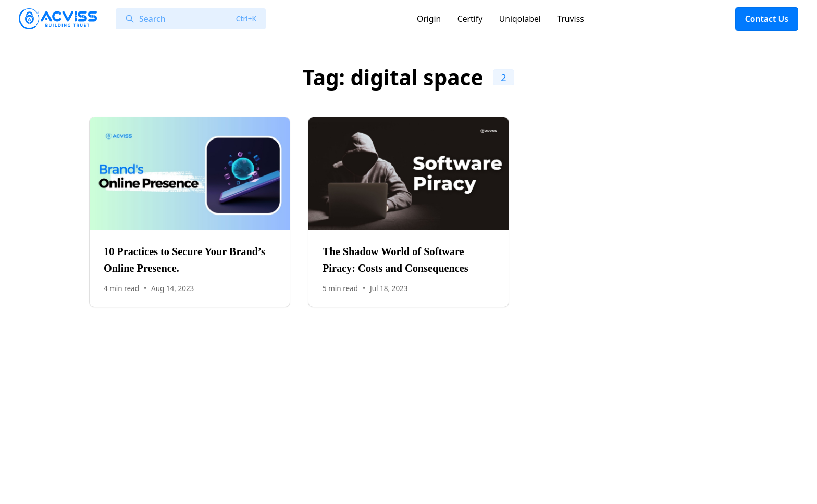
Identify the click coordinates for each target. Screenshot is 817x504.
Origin (429, 19)
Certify (470, 19)
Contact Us (767, 19)
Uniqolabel (520, 19)
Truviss (570, 19)
